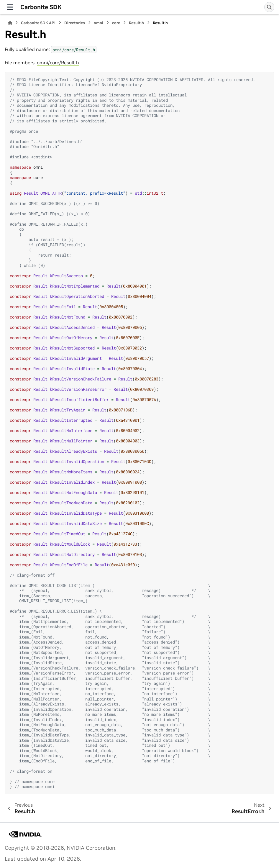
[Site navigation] (10, 7)
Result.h (136, 23)
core (116, 23)
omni (99, 23)
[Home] (10, 23)
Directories (75, 23)
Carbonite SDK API (38, 23)
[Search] (269, 7)
